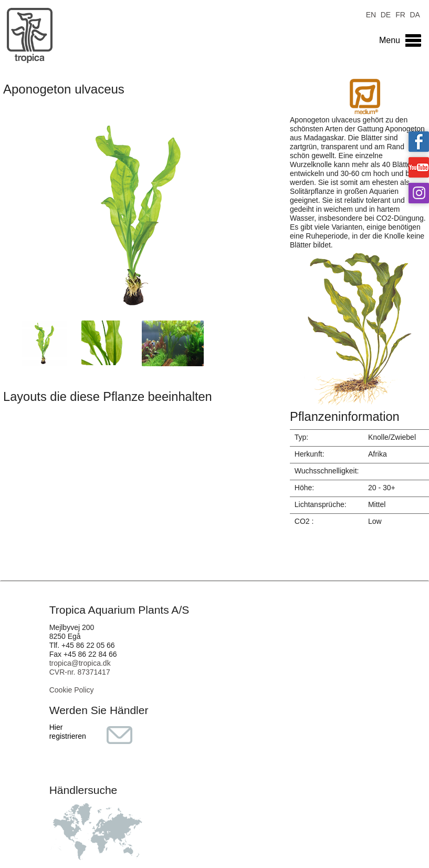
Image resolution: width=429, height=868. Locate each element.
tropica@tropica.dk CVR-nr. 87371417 (80, 668)
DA (415, 14)
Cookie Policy (72, 690)
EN (371, 14)
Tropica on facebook (419, 142)
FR (400, 14)
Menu (390, 40)
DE (386, 14)
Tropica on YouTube (419, 167)
